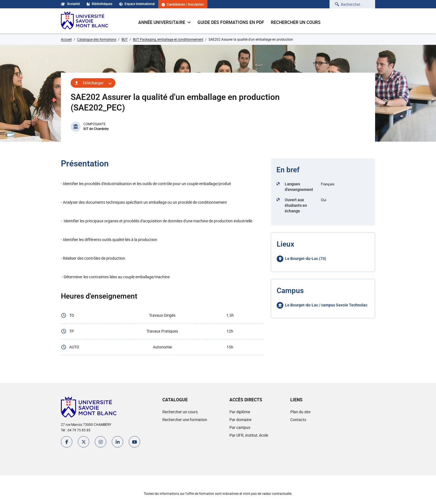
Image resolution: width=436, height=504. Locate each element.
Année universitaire (164, 22)
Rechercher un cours (296, 22)
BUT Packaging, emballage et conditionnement (168, 39)
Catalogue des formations (97, 39)
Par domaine (240, 420)
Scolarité (70, 4)
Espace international (137, 4)
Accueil (66, 39)
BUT (125, 39)
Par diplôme (240, 412)
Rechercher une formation (185, 420)
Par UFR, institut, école (249, 435)
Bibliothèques (100, 4)
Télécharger (93, 83)
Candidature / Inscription (183, 5)
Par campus (240, 427)
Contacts (298, 420)
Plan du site (300, 412)
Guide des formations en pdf (231, 22)
